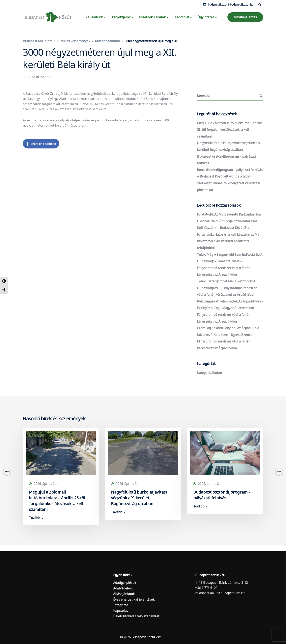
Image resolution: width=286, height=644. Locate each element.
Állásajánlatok (124, 594)
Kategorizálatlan (209, 373)
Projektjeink (121, 17)
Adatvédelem (123, 588)
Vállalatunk (94, 17)
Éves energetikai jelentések (134, 599)
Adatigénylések (125, 583)
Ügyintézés (206, 17)
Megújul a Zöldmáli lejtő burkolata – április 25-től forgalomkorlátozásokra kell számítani (230, 130)
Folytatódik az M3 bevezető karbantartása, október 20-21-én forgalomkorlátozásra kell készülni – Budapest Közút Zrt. (229, 221)
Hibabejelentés (245, 17)
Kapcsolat (182, 17)
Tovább (35, 518)
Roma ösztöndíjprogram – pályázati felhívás (230, 170)
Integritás (121, 605)
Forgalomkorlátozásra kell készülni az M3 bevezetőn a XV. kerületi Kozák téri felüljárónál (228, 241)
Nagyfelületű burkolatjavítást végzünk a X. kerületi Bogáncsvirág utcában (139, 498)
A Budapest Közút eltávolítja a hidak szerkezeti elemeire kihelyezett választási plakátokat (228, 183)
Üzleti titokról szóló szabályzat (136, 616)
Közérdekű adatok (152, 17)
